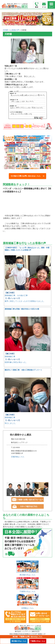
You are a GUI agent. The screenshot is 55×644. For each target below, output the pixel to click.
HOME (6, 30)
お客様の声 (15, 30)
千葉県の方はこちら (27, 591)
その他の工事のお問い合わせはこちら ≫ (27, 176)
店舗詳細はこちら (18, 457)
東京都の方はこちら (27, 575)
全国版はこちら (27, 608)
